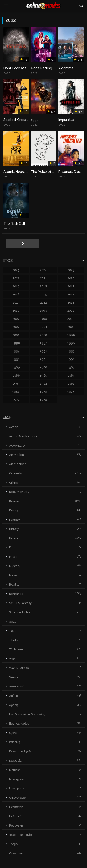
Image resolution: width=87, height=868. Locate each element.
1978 (71, 392)
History (14, 529)
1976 (43, 400)
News (13, 575)
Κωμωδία (15, 761)
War (12, 659)
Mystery (15, 566)
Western (15, 677)
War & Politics (19, 668)
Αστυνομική (17, 686)
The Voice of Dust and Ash (52, 172)
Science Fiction (20, 612)
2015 (43, 294)
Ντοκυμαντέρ (18, 788)
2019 (16, 286)
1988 (43, 367)
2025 (16, 270)
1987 (71, 367)
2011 (71, 303)
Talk (12, 631)
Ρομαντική (16, 825)
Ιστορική (15, 742)
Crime (14, 483)
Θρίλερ (14, 733)
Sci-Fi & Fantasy (20, 603)
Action (14, 427)
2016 (16, 294)
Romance (16, 594)
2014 (71, 294)
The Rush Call (14, 224)
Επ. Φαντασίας (19, 724)
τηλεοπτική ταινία (20, 835)
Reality (14, 584)
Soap (13, 622)
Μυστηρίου (16, 779)
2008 (71, 311)
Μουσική (15, 770)
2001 (16, 335)
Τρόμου (14, 844)
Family (14, 510)
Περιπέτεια (16, 807)
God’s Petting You (45, 68)
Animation (16, 455)
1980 (16, 392)
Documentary (19, 492)
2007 (16, 319)
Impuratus (66, 120)
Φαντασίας (16, 853)
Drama (14, 501)
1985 (43, 375)
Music (13, 557)
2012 (43, 303)
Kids (12, 547)
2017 (71, 286)
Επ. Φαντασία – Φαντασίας (27, 714)
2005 (71, 319)
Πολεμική (15, 816)
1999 (71, 335)
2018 (43, 286)
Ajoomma (66, 68)
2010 (16, 311)
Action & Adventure (23, 436)
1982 (43, 384)
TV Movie (16, 649)
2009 (43, 311)
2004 (16, 327)
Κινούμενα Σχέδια (21, 751)
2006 (43, 319)
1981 (71, 384)
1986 (16, 375)
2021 (43, 278)
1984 (71, 375)
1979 (43, 392)
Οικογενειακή (18, 798)
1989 (16, 367)
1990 (71, 359)
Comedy (15, 473)
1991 (43, 359)
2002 (71, 327)
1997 (43, 343)
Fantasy (14, 520)
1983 (16, 384)
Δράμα (14, 696)
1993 (71, 351)
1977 (16, 400)
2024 (43, 270)
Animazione (18, 464)
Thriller (15, 640)
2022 (16, 278)
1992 (35, 120)
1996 (71, 343)
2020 (71, 278)
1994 (43, 351)
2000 (43, 335)
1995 (16, 351)
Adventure (17, 445)
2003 (43, 327)
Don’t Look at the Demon (23, 68)
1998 (16, 343)
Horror (14, 538)
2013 (16, 303)
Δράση (14, 705)
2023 (71, 270)
